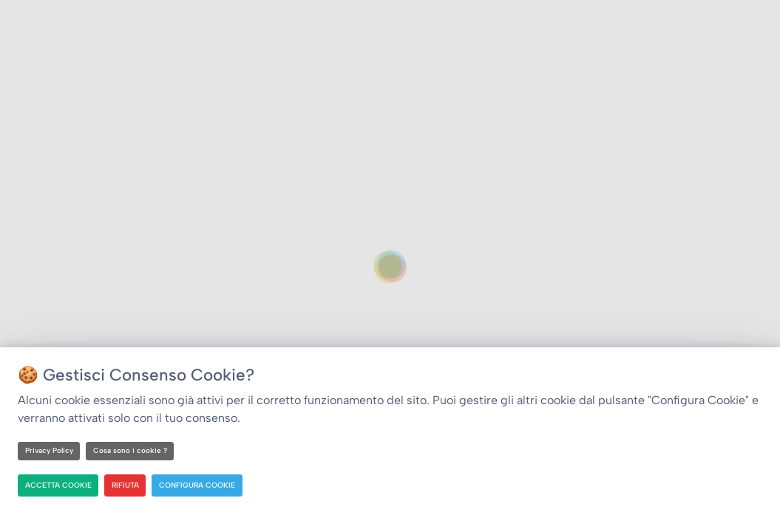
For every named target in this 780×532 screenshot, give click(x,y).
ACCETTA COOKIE (58, 485)
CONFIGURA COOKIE (197, 485)
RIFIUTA (125, 485)
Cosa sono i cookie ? (130, 450)
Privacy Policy (49, 450)
